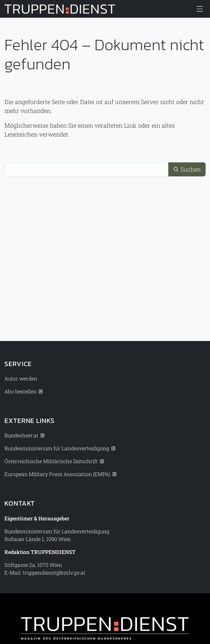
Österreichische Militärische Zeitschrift (51, 461)
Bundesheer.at (21, 435)
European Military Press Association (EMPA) (57, 474)
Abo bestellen (20, 391)
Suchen (187, 169)
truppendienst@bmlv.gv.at (54, 573)
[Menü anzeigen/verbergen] (200, 9)
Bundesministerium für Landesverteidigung (57, 448)
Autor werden (21, 378)
